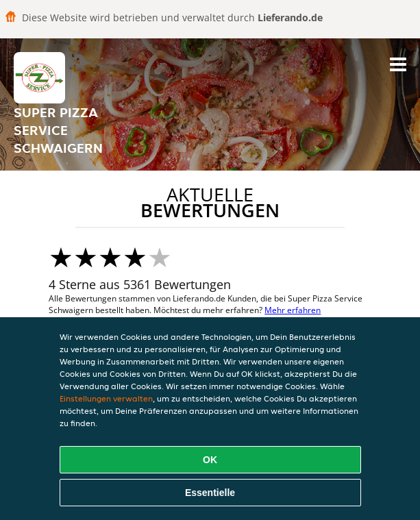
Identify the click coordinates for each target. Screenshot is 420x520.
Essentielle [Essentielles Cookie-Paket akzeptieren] (210, 493)
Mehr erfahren (293, 310)
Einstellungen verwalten (106, 398)
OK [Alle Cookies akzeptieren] (210, 460)
